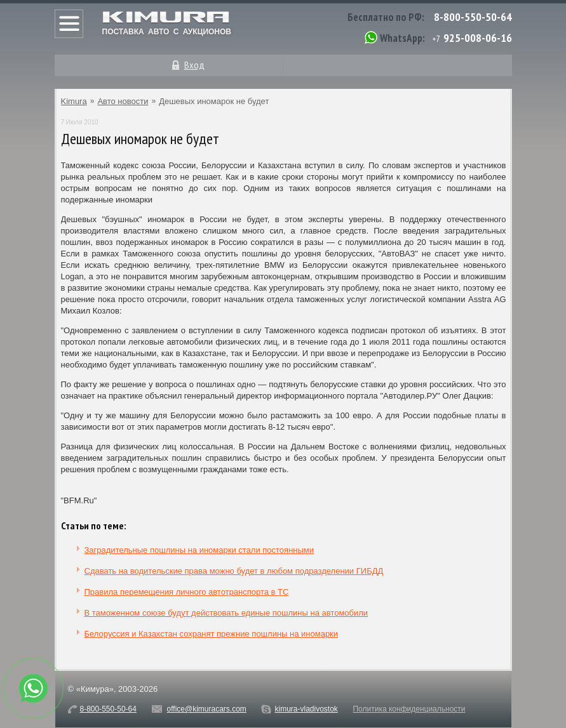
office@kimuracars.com (207, 709)
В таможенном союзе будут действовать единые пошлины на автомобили (226, 613)
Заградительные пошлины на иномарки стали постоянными (199, 550)
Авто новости (123, 101)
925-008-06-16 (478, 38)
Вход (194, 65)
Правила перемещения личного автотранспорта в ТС (187, 592)
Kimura (74, 101)
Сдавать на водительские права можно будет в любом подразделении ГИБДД (234, 571)
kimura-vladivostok (306, 709)
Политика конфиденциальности (409, 709)
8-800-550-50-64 (473, 17)
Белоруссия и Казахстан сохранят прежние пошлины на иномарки (212, 634)
